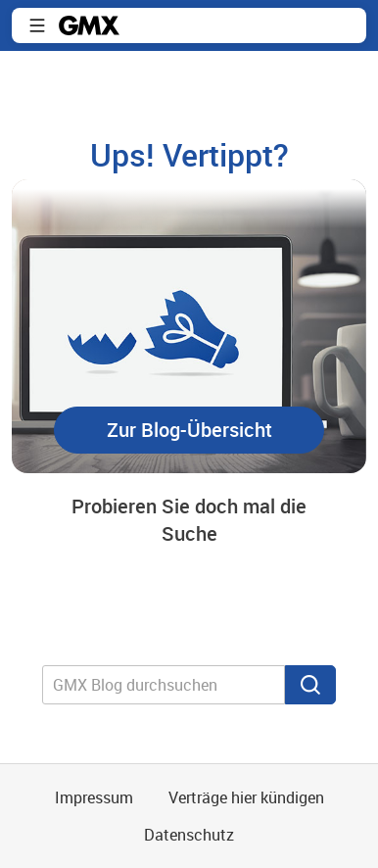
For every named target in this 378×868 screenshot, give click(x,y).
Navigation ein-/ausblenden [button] (37, 25)
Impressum (94, 797)
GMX (89, 25)
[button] (189, 430)
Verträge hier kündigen (246, 797)
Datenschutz (189, 835)
